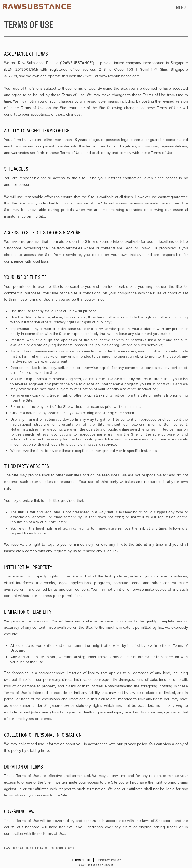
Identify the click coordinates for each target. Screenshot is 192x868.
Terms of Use (81, 860)
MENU (181, 7)
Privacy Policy (110, 860)
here (45, 751)
